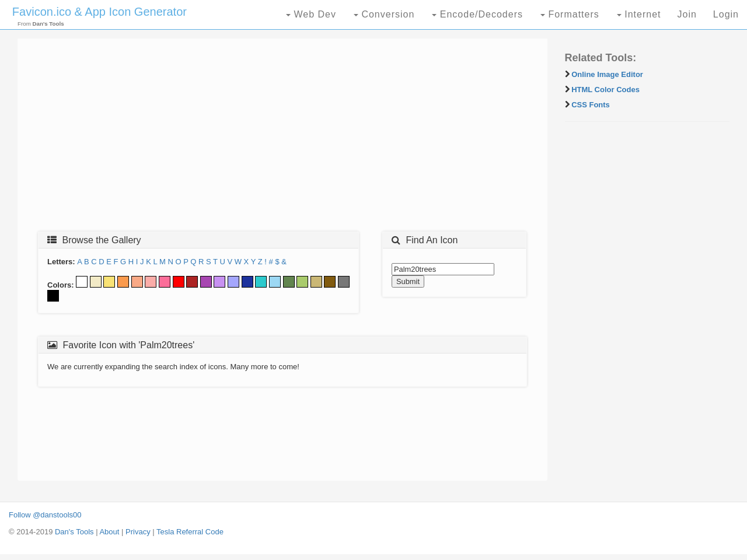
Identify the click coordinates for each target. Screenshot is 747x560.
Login (726, 14)
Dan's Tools (74, 532)
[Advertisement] (282, 138)
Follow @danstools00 (45, 515)
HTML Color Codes (605, 90)
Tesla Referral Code (190, 532)
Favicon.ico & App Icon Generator (100, 12)
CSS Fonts (591, 105)
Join (687, 14)
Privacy (138, 532)
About (109, 532)
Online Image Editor (607, 74)
